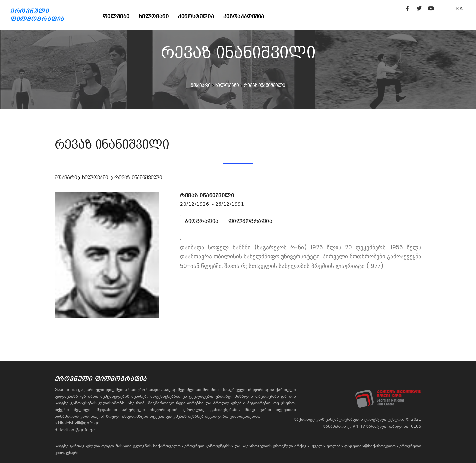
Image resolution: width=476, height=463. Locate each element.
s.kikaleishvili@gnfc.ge (77, 423)
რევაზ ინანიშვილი (264, 85)
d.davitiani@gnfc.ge (75, 430)
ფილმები (117, 16)
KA (460, 8)
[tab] (202, 221)
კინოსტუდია (197, 16)
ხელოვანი (155, 16)
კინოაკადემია (246, 16)
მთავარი (200, 85)
